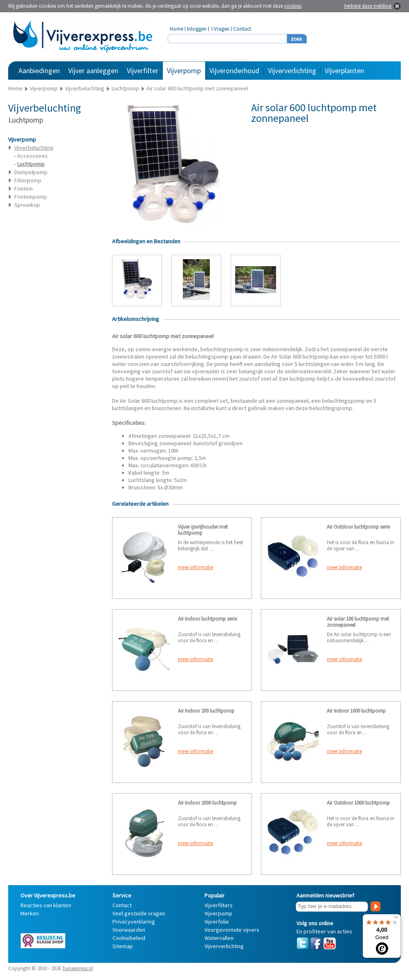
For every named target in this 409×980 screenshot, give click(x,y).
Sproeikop (27, 205)
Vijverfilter (143, 71)
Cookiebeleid (129, 938)
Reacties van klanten (46, 905)
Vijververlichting (292, 71)
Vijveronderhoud (234, 71)
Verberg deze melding (368, 6)
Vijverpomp (184, 71)
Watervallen (219, 938)
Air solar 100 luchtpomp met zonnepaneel (358, 622)
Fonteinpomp (31, 197)
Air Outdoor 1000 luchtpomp (358, 803)
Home (176, 29)
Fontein (24, 188)
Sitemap (123, 946)
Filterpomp (28, 180)
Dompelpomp (31, 172)
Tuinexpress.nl (78, 968)
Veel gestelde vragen (139, 913)
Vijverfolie (217, 922)
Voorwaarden (129, 930)
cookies (293, 6)
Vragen (222, 29)
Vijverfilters (219, 905)
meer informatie (196, 567)
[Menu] (396, 919)
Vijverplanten (344, 71)
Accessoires (33, 156)
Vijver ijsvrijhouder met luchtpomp (203, 530)
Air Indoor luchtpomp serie (207, 619)
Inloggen (197, 29)
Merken (30, 913)
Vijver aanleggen (93, 71)
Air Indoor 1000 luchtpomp (356, 711)
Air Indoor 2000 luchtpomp (207, 803)
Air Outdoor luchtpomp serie (358, 527)
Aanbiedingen (39, 71)
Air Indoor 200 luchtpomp (206, 711)
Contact (242, 29)
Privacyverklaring (134, 922)
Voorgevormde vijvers (232, 930)
